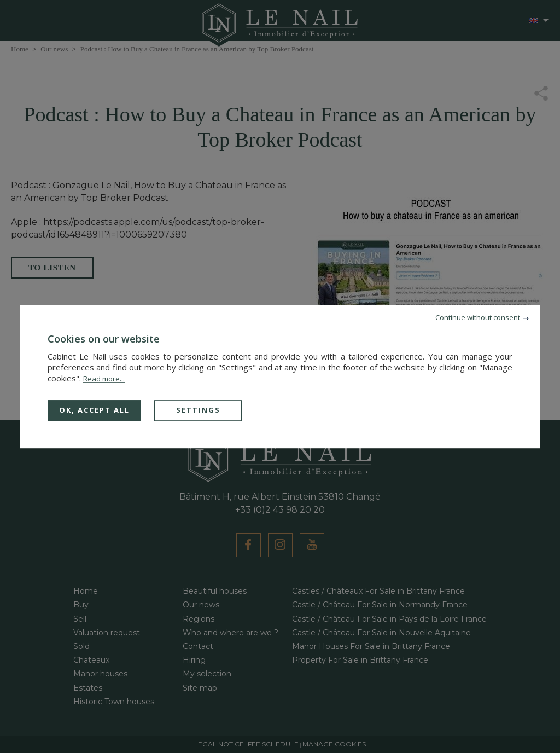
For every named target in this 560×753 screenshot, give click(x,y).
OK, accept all (94, 410)
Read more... (104, 379)
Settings (198, 410)
